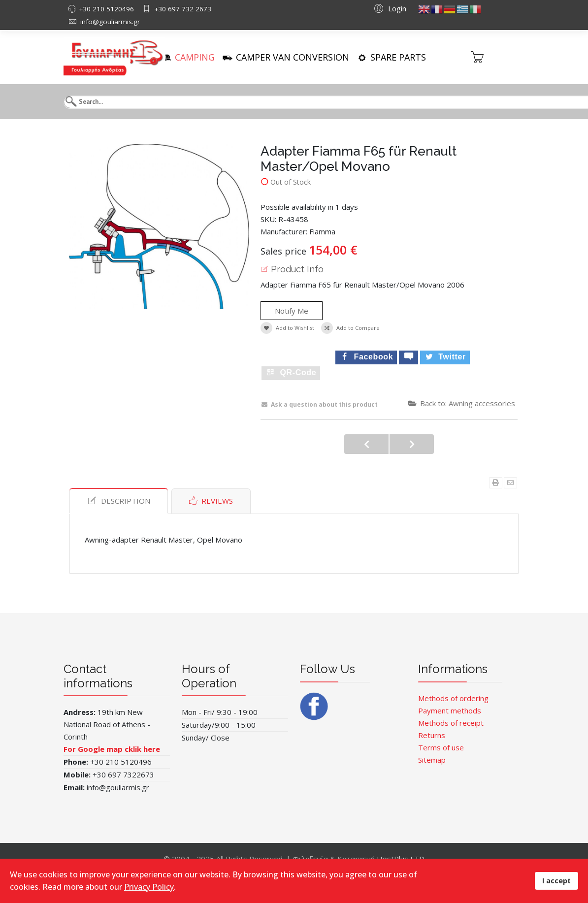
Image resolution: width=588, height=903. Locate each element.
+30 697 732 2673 (183, 9)
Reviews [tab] (211, 501)
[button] (389, 8)
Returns (432, 735)
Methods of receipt (451, 723)
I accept (556, 881)
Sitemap (432, 760)
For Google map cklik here (113, 749)
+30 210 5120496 (106, 9)
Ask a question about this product (320, 404)
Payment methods (450, 710)
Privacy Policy (149, 887)
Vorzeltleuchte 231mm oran (366, 444)
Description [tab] (119, 501)
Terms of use (441, 747)
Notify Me (292, 311)
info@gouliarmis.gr (110, 22)
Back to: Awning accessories (462, 403)
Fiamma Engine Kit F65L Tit (412, 444)
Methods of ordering (453, 698)
